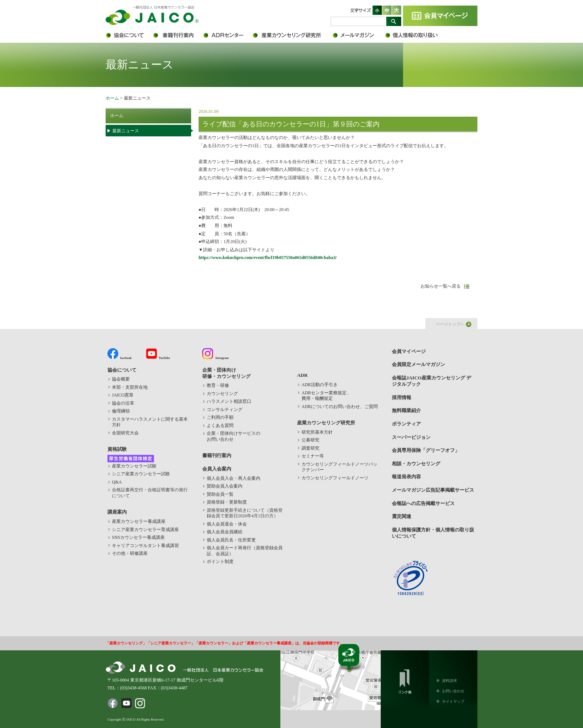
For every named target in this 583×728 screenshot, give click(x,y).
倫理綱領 (125, 411)
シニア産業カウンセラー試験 (141, 474)
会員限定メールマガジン (358, 35)
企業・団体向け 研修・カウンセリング (226, 373)
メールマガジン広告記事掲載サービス (433, 490)
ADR (227, 35)
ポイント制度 (220, 562)
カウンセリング (222, 394)
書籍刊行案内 (177, 35)
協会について (129, 35)
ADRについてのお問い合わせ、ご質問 (340, 407)
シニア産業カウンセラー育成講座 (145, 530)
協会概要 (121, 379)
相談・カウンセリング (416, 464)
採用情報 (402, 397)
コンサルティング (225, 410)
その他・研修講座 (130, 553)
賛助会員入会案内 (225, 486)
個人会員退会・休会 (227, 524)
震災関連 (402, 516)
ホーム (112, 98)
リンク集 (405, 680)
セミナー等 (313, 456)
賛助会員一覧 (220, 494)
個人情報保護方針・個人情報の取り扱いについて (416, 35)
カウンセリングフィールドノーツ (335, 478)
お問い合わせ (453, 691)
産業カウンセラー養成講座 (139, 521)
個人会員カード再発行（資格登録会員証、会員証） (245, 551)
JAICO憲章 (123, 395)
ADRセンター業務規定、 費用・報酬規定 (326, 396)
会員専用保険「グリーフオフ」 (426, 450)
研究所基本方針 (317, 432)
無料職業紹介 (406, 410)
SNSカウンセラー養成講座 (138, 537)
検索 (394, 21)
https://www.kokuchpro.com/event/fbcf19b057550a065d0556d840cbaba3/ (268, 258)
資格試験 (117, 449)
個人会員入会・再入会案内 (233, 478)
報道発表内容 (406, 477)
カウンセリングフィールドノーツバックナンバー (339, 467)
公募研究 (310, 440)
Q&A (117, 482)
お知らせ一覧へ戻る (441, 286)
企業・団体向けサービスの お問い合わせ (233, 436)
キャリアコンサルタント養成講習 (145, 546)
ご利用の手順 (220, 417)
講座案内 (117, 512)
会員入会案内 (217, 469)
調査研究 (310, 448)
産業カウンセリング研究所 (292, 35)
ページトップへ (450, 324)
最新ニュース (126, 131)
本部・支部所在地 (130, 387)
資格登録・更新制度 (227, 502)
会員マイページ (440, 16)
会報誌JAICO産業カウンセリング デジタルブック (431, 381)
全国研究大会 (125, 433)
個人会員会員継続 (225, 532)
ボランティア (406, 424)
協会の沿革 (123, 403)
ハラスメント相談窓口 (229, 401)
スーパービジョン (411, 437)
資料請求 (450, 681)
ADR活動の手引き (320, 385)
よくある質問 (220, 426)
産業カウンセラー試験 (134, 466)
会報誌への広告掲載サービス (423, 503)
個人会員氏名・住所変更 (231, 540)
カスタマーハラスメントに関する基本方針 (150, 422)
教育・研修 (218, 385)
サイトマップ (453, 701)
